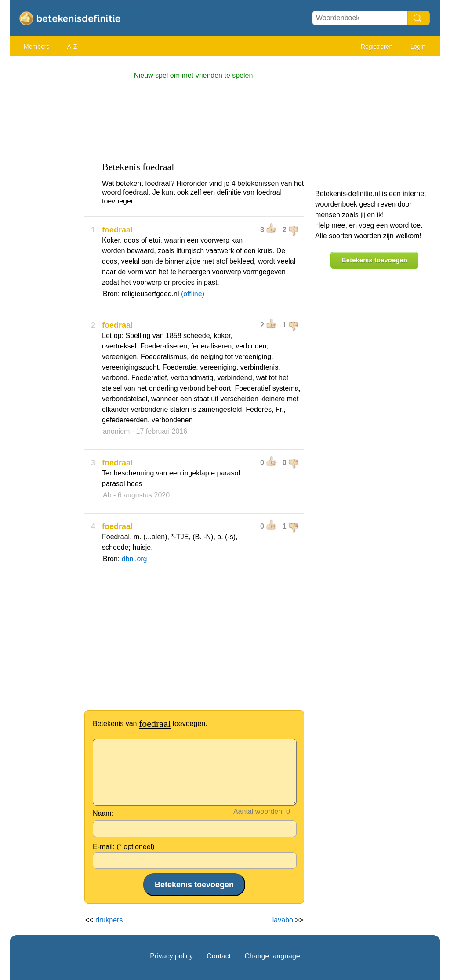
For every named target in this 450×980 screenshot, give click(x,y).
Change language (272, 956)
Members (36, 47)
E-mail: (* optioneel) (124, 847)
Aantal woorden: (259, 811)
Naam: (103, 813)
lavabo (283, 920)
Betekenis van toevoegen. (150, 724)
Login (418, 47)
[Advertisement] (45, 193)
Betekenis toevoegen (374, 260)
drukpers (109, 920)
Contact (219, 956)
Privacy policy (171, 956)
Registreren (377, 47)
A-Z (72, 47)
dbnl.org (134, 559)
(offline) (193, 294)
